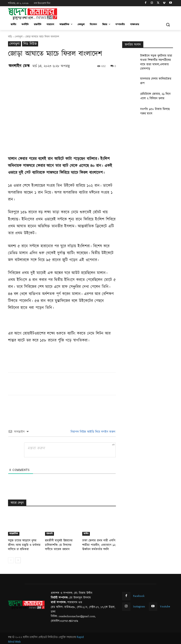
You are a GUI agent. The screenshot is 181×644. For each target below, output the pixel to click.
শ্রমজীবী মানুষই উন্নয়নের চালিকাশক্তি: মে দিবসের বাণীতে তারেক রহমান (60, 544)
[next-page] (18, 559)
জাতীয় (86, 534)
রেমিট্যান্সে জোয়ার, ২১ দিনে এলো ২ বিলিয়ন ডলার (155, 90)
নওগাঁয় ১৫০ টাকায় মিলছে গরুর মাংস (155, 105)
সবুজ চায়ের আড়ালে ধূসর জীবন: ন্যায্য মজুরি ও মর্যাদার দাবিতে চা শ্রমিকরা (23, 544)
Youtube (164, 604)
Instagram (139, 604)
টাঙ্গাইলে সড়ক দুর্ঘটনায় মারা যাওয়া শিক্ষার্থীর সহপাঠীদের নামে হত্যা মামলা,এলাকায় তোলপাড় (156, 59)
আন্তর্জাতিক (14, 534)
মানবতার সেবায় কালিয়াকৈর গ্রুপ (155, 72)
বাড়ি (10, 37)
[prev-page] (11, 559)
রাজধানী (49, 534)
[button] (168, 25)
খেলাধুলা (19, 37)
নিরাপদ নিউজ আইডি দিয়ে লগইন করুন (92, 432)
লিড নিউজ (30, 44)
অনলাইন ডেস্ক (19, 66)
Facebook (138, 594)
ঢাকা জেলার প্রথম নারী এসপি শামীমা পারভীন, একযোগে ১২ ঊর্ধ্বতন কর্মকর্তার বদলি (96, 544)
